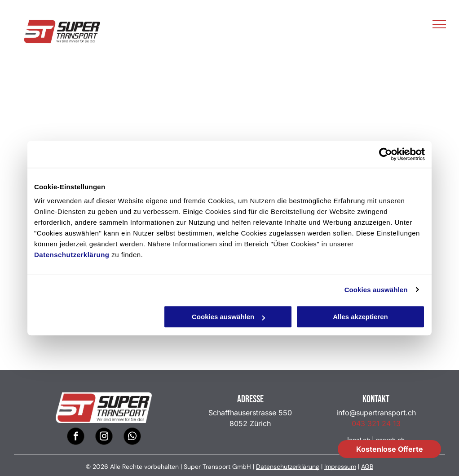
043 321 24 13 (376, 423)
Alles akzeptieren (360, 317)
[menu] (439, 24)
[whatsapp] (132, 437)
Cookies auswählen (376, 290)
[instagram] (104, 437)
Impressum (340, 467)
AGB (367, 467)
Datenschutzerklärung (72, 255)
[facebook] (76, 437)
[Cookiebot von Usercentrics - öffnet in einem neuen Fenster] (386, 154)
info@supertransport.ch (376, 413)
